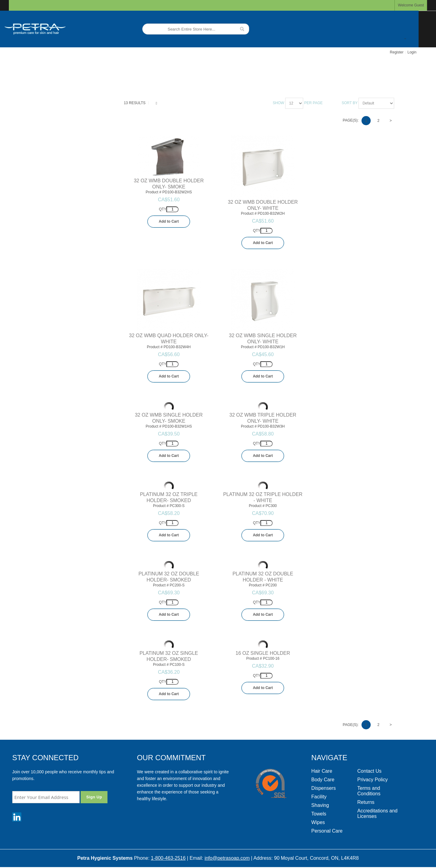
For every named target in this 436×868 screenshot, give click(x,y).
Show (278, 103)
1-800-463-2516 (168, 858)
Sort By (350, 103)
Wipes (318, 822)
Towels (319, 814)
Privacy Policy (372, 780)
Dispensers (324, 788)
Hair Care (322, 771)
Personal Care (327, 831)
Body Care (323, 780)
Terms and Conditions (369, 791)
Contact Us (369, 771)
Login (412, 52)
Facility (319, 797)
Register (397, 52)
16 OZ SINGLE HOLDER (263, 653)
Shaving (320, 805)
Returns (366, 802)
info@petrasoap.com (227, 858)
